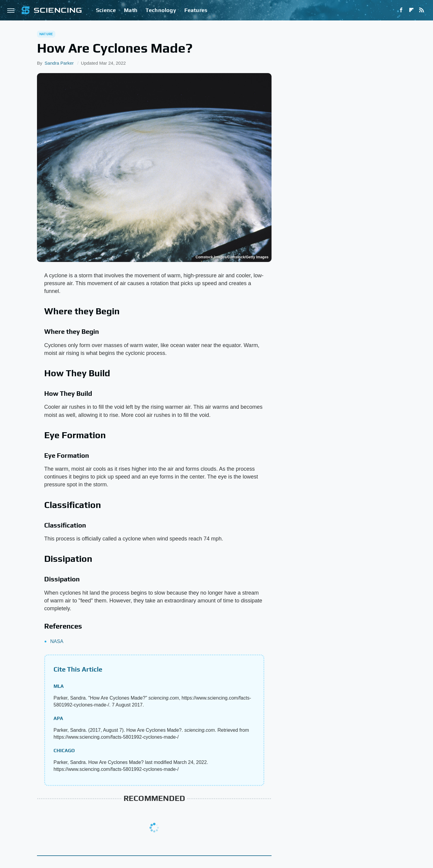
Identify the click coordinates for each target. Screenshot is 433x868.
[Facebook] (401, 10)
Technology (161, 10)
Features (196, 10)
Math (131, 10)
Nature (46, 34)
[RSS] (422, 10)
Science (106, 10)
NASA (57, 641)
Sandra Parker (59, 63)
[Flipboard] (411, 10)
